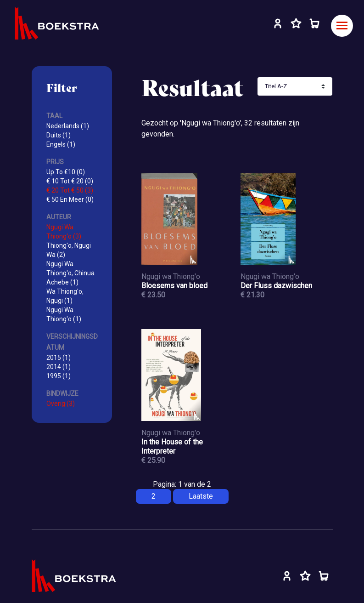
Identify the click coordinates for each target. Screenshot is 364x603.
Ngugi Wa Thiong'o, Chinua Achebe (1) (70, 273)
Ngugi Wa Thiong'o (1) (64, 314)
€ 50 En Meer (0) (70, 199)
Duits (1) (59, 135)
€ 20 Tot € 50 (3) (70, 190)
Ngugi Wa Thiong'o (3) (64, 232)
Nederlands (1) (68, 126)
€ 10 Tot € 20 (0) (70, 181)
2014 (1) (59, 367)
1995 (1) (59, 376)
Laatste (201, 496)
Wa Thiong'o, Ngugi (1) (65, 296)
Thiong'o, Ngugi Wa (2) (69, 250)
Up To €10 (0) (66, 172)
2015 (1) (59, 358)
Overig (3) (61, 404)
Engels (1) (61, 144)
